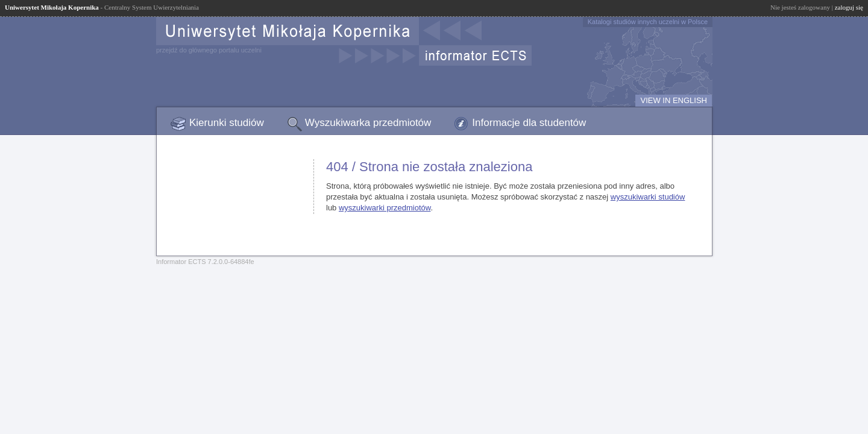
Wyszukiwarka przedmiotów (368, 123)
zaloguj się (849, 7)
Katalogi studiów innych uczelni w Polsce (648, 22)
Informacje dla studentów (529, 123)
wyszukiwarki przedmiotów (385, 208)
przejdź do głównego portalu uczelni (209, 50)
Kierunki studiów (227, 123)
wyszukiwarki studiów (648, 197)
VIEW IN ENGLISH (674, 100)
